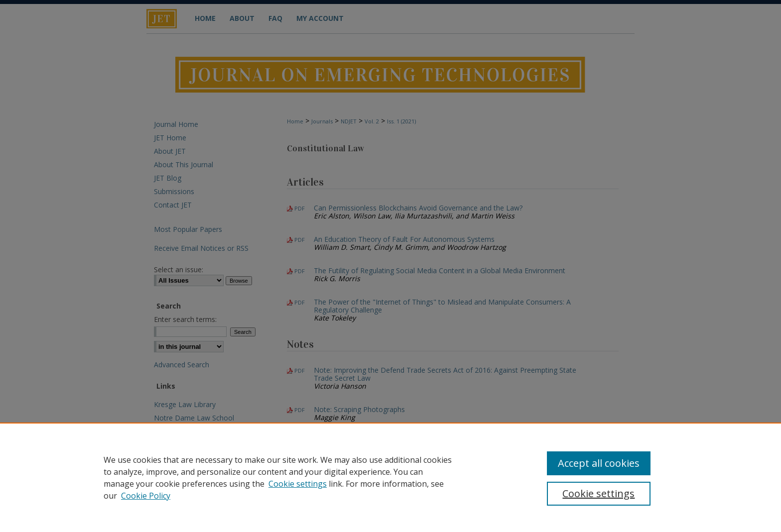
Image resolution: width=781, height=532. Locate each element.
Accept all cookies (599, 463)
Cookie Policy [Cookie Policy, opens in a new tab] (146, 496)
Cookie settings (298, 484)
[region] (390, 477)
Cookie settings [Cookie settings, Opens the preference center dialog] (598, 493)
